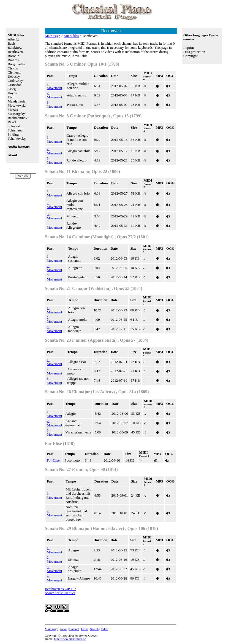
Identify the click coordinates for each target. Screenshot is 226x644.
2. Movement (54, 95)
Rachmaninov (17, 118)
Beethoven (15, 52)
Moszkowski (17, 106)
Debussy (14, 77)
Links (84, 629)
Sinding (13, 134)
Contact (74, 629)
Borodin (13, 56)
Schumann (15, 130)
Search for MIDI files (60, 593)
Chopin (13, 68)
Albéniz (13, 39)
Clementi (14, 72)
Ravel (12, 122)
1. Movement (54, 86)
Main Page (52, 36)
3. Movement (54, 105)
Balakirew (15, 48)
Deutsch (215, 35)
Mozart (13, 110)
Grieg (12, 89)
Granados (14, 85)
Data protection (194, 52)
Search (94, 629)
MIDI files (71, 36)
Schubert (14, 126)
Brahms (13, 60)
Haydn (12, 93)
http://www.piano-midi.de (70, 639)
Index (104, 629)
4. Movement (54, 226)
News (63, 629)
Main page (51, 629)
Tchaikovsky (17, 139)
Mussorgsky (16, 114)
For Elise (53, 460)
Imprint (189, 48)
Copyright (190, 56)
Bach (11, 44)
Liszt (11, 97)
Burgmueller (17, 64)
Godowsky (15, 81)
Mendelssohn (17, 101)
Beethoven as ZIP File (61, 589)
